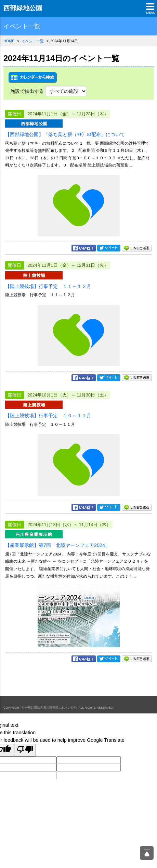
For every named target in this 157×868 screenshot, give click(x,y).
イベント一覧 (32, 41)
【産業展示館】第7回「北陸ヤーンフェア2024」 (57, 545)
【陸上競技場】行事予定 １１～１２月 (48, 286)
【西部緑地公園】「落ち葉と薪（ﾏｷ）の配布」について (65, 134)
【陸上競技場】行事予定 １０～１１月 (48, 416)
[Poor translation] (25, 750)
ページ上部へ (147, 853)
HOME (9, 41)
